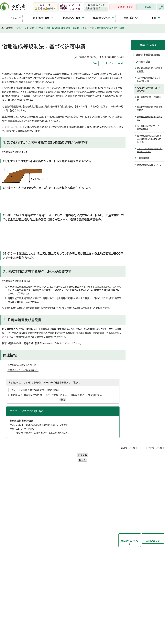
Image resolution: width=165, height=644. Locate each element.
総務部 (68, 490)
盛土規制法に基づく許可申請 (22, 365)
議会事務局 (70, 553)
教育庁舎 (10, 503)
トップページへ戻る (155, 448)
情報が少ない (77, 395)
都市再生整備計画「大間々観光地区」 (150, 108)
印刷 (95, 63)
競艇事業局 (70, 525)
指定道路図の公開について (149, 165)
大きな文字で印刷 (114, 63)
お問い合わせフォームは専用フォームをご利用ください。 (42, 433)
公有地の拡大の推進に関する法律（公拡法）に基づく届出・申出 (149, 139)
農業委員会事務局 (73, 567)
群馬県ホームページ (24, 370)
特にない (15, 395)
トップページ (21, 28)
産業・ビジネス (129, 18)
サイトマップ (82, 601)
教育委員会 (70, 546)
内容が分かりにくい (34, 395)
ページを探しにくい (57, 395)
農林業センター (13, 497)
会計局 (68, 539)
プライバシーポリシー (47, 601)
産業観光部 (70, 511)
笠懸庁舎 (10, 484)
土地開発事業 (143, 158)
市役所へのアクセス (130, 533)
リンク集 (67, 601)
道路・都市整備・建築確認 (58, 28)
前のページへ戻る (129, 448)
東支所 (9, 510)
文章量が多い (95, 395)
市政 (152, 18)
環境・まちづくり (99, 18)
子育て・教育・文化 (37, 18)
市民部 (68, 497)
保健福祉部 (70, 504)
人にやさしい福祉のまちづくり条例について (150, 150)
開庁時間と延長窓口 (16, 516)
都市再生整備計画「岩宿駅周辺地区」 (150, 70)
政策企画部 (70, 484)
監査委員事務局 (72, 560)
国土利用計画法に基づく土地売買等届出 (149, 128)
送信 (63, 400)
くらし (11, 18)
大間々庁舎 (11, 490)
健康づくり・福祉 (69, 18)
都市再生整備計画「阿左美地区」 (150, 118)
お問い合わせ (153, 531)
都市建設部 (70, 518)
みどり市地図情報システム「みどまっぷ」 (149, 80)
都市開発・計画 (80, 28)
